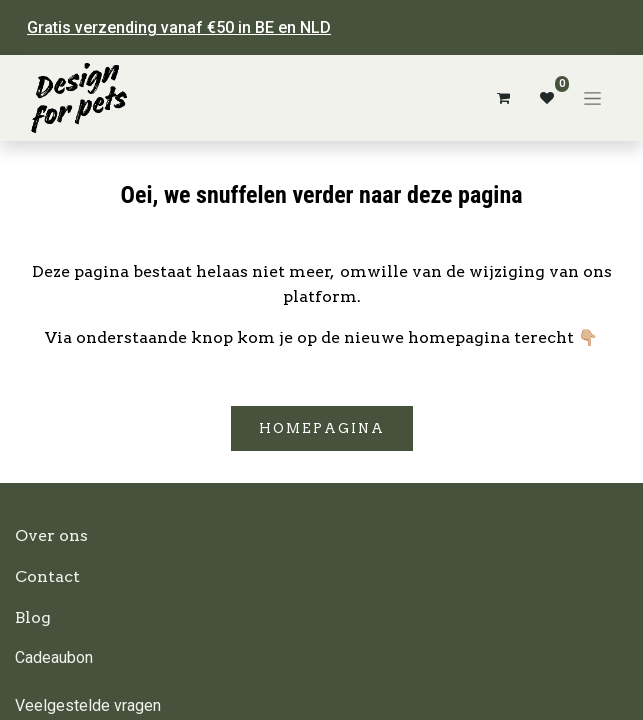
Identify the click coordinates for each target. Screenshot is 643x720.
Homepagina (322, 428)
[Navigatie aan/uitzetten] (592, 98)
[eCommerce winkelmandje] (503, 98)
